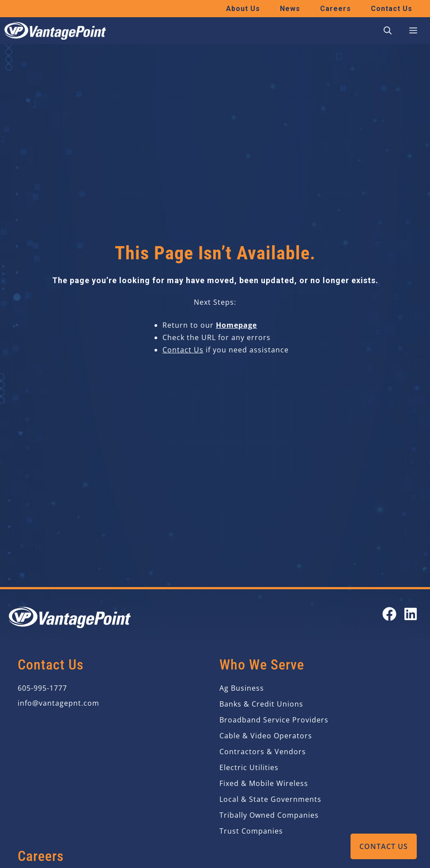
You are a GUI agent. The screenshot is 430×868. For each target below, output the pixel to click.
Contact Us (384, 846)
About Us (243, 9)
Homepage (236, 325)
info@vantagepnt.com (58, 703)
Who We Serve (262, 665)
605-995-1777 (42, 688)
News (290, 9)
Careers (336, 9)
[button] (388, 31)
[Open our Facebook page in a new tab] (389, 614)
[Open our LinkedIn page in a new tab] (411, 614)
